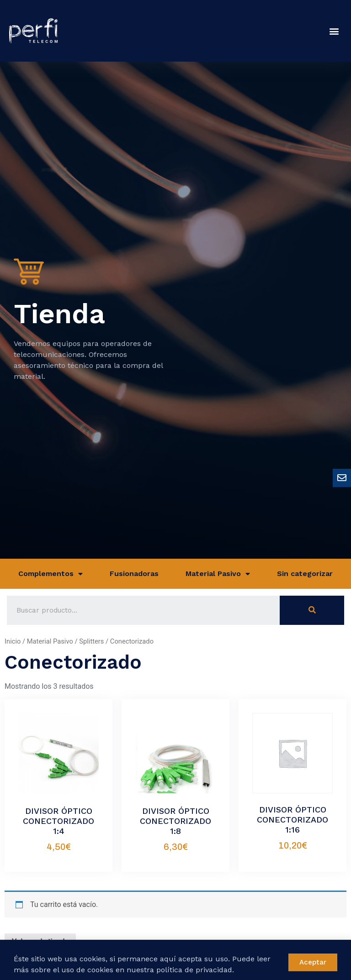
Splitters (91, 641)
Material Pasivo (218, 574)
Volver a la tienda (40, 941)
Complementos (51, 574)
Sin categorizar (305, 574)
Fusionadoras (134, 574)
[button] (334, 31)
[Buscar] (312, 610)
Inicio (13, 641)
